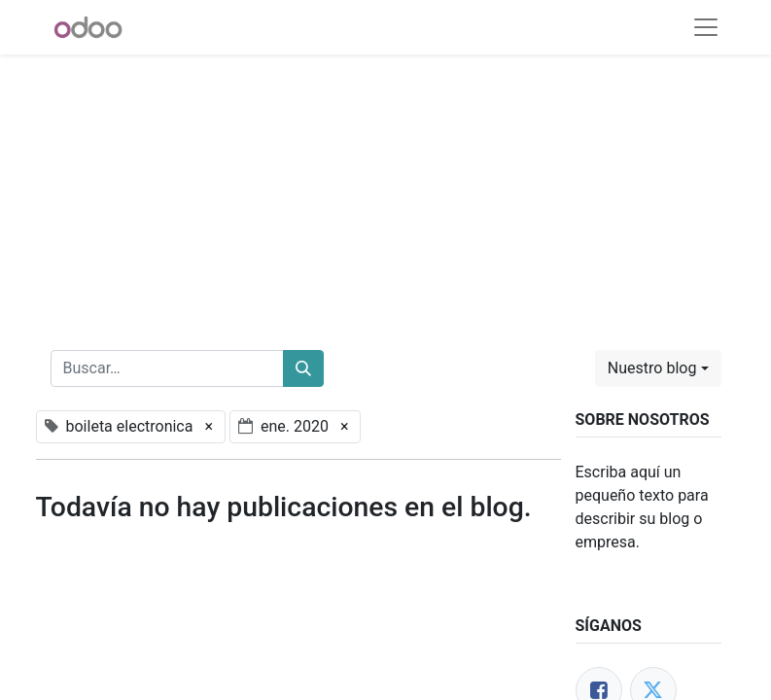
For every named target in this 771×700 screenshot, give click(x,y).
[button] (658, 368)
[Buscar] (303, 368)
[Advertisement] (385, 191)
